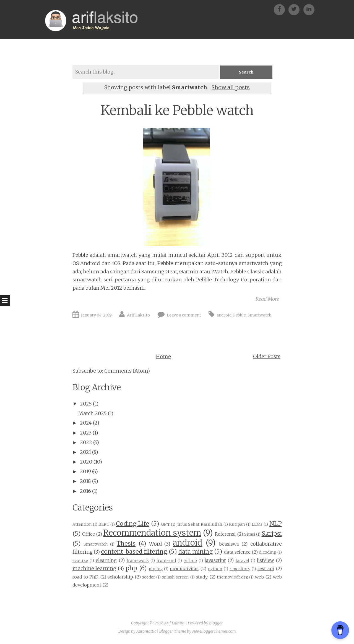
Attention (82, 525)
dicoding (268, 553)
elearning (106, 561)
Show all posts (231, 88)
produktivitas (184, 569)
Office (88, 534)
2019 (85, 472)
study (202, 577)
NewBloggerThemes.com (214, 631)
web (259, 577)
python (215, 569)
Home (163, 356)
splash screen (175, 577)
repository (240, 569)
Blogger (216, 623)
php (131, 568)
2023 (86, 433)
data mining (196, 552)
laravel (242, 561)
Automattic (146, 631)
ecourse (80, 561)
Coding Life (132, 524)
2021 (85, 452)
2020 (86, 462)
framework (138, 561)
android (224, 315)
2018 (85, 481)
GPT (165, 525)
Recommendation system (152, 533)
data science (237, 552)
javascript (215, 561)
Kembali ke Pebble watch (177, 110)
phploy (156, 569)
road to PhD (86, 577)
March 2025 (93, 414)
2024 (86, 423)
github (190, 561)
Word (155, 544)
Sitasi (250, 535)
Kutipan (237, 525)
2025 (86, 404)
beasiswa (229, 544)
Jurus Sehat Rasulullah (199, 525)
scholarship (120, 577)
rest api (266, 569)
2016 (85, 491)
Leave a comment (184, 315)
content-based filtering (134, 552)
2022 (86, 442)
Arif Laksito (138, 315)
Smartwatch (259, 315)
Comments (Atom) (127, 371)
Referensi (225, 534)
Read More (267, 299)
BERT (104, 525)
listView (265, 561)
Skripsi (272, 534)
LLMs (257, 525)
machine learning (94, 569)
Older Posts (267, 356)
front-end (166, 561)
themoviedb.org (232, 577)
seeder (149, 577)
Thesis (126, 544)
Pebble (240, 315)
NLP (276, 524)
